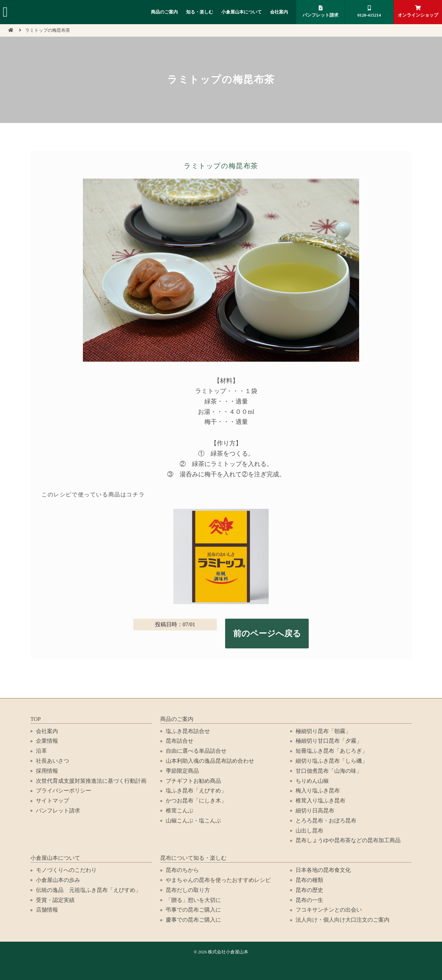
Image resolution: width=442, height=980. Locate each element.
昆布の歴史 (309, 890)
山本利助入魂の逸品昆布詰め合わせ (210, 761)
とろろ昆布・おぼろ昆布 (326, 821)
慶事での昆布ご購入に (193, 920)
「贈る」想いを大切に (193, 900)
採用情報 (47, 771)
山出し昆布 (309, 831)
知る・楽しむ (200, 12)
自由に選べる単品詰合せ (196, 751)
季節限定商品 (182, 771)
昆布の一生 (309, 900)
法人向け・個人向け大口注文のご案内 (343, 920)
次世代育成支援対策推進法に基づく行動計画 (91, 781)
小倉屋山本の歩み (58, 880)
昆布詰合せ (180, 741)
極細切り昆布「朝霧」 (323, 731)
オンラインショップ (418, 12)
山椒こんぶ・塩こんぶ (193, 821)
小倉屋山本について (242, 12)
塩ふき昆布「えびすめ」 (196, 791)
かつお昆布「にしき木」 (196, 801)
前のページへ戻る (267, 634)
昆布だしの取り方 (188, 890)
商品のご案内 (164, 12)
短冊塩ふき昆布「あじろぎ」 (331, 751)
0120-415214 (369, 12)
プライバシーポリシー (64, 791)
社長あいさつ (52, 761)
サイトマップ (52, 801)
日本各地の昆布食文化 (323, 870)
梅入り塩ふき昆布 (318, 791)
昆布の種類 (309, 880)
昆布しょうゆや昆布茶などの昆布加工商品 (348, 840)
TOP (36, 719)
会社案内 (279, 12)
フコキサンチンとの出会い (329, 910)
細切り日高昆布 (315, 811)
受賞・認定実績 (55, 900)
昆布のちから (182, 870)
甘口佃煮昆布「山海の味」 (329, 771)
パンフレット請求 (320, 12)
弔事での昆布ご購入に (193, 910)
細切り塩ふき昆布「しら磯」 (331, 761)
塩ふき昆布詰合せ (188, 731)
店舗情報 (47, 910)
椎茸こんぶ (180, 811)
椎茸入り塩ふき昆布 (320, 801)
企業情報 (47, 741)
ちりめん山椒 (312, 781)
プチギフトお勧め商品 (193, 781)
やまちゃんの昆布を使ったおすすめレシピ (218, 880)
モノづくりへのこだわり (66, 870)
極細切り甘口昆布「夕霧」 (329, 741)
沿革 (41, 751)
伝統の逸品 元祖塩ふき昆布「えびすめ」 (88, 890)
